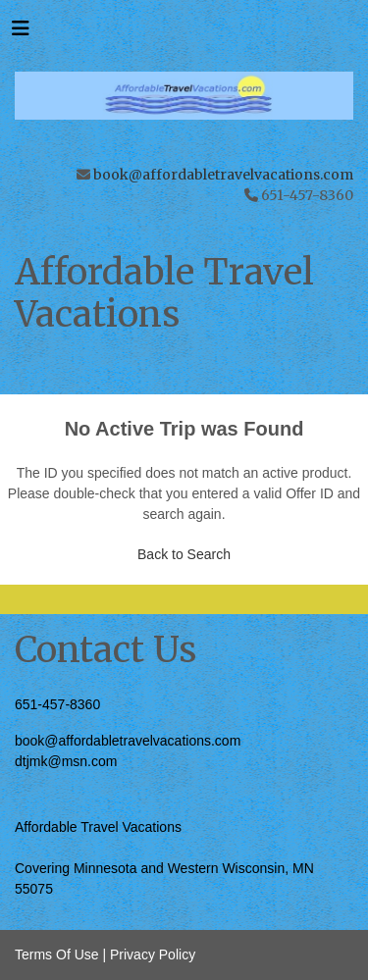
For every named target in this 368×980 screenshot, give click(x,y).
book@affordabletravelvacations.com (223, 175)
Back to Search (184, 554)
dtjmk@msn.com (66, 761)
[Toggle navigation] (21, 33)
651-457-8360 (57, 704)
